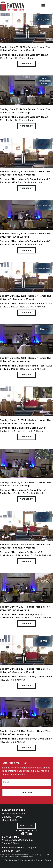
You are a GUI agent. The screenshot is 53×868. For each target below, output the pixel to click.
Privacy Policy (36, 855)
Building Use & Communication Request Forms (28, 860)
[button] (27, 28)
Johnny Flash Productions (24, 857)
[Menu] (43, 5)
